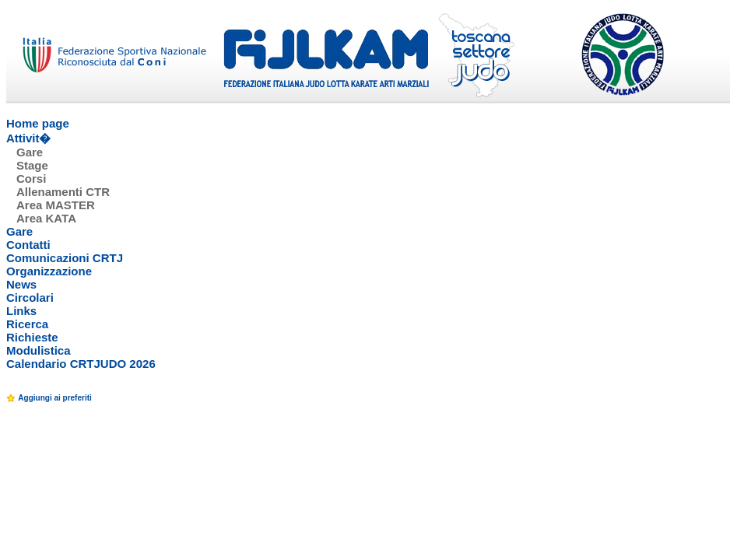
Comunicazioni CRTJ (65, 258)
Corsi (31, 178)
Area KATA (46, 218)
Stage (32, 165)
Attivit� (29, 138)
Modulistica (39, 350)
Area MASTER (56, 205)
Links (21, 311)
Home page (38, 123)
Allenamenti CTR (63, 192)
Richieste (32, 337)
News (21, 284)
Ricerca (27, 324)
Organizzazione (49, 271)
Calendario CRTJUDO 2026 (81, 364)
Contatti (28, 245)
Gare (30, 152)
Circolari (30, 297)
